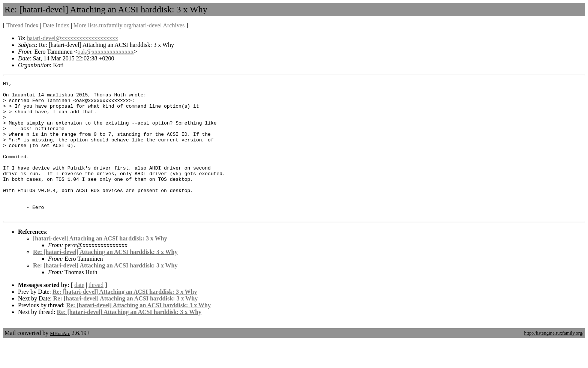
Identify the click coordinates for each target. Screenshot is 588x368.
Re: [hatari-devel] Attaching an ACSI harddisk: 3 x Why (105, 279)
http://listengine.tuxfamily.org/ (554, 360)
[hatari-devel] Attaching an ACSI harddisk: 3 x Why (100, 265)
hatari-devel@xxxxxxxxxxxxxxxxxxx (73, 38)
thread (96, 312)
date (79, 312)
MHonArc (60, 360)
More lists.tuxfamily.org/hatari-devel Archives (129, 25)
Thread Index (22, 25)
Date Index (56, 25)
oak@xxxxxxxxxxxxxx (106, 52)
